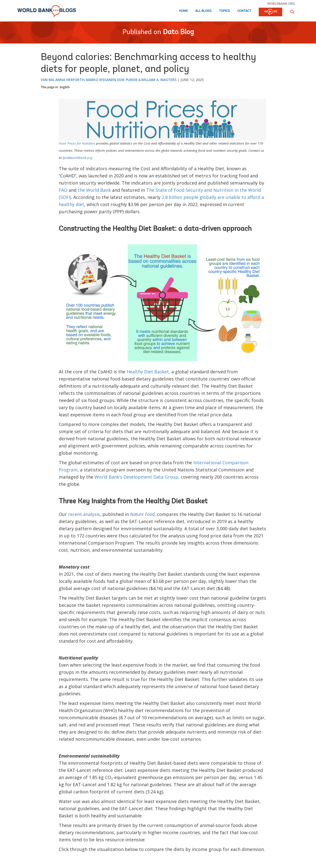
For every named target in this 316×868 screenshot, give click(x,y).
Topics (224, 11)
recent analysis (84, 514)
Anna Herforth (70, 80)
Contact (244, 11)
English (65, 87)
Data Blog (178, 32)
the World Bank (94, 190)
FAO (63, 190)
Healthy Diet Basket (148, 372)
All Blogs (203, 11)
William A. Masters (159, 80)
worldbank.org (281, 3)
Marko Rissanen (101, 80)
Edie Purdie (128, 80)
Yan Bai (47, 80)
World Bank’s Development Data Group (136, 477)
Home (183, 11)
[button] (292, 12)
